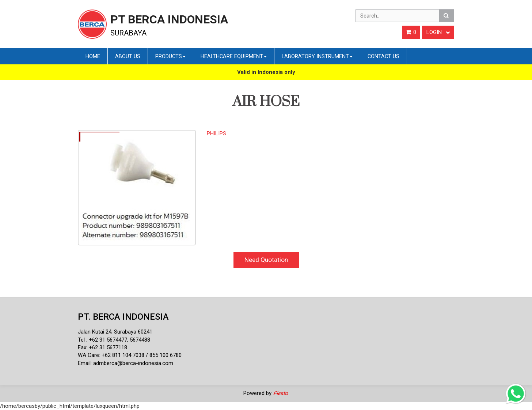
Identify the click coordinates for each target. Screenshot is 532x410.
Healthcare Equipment (234, 56)
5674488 (140, 340)
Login (438, 32)
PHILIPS (216, 133)
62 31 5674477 (110, 340)
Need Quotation (266, 260)
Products (170, 56)
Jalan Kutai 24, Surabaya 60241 (115, 332)
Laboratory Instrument (317, 56)
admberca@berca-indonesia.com (133, 363)
